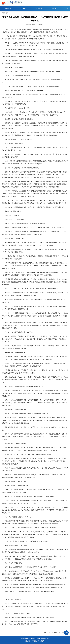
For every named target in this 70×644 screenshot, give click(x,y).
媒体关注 (39, 8)
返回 (66, 633)
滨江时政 (23, 8)
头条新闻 (8, 8)
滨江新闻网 (5, 13)
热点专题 (54, 8)
